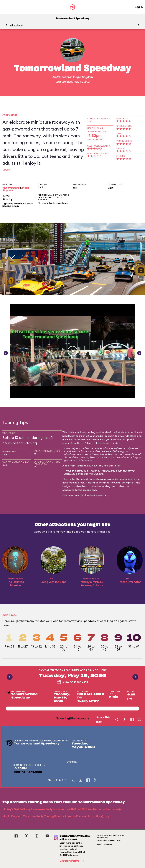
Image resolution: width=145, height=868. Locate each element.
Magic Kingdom (83, 77)
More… (7, 170)
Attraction (63, 77)
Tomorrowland (11, 188)
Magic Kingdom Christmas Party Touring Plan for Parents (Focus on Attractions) (56, 816)
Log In (139, 7)
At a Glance (17, 25)
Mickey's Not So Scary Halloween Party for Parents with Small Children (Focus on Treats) (62, 809)
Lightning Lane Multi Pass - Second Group (18, 205)
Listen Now (73, 861)
